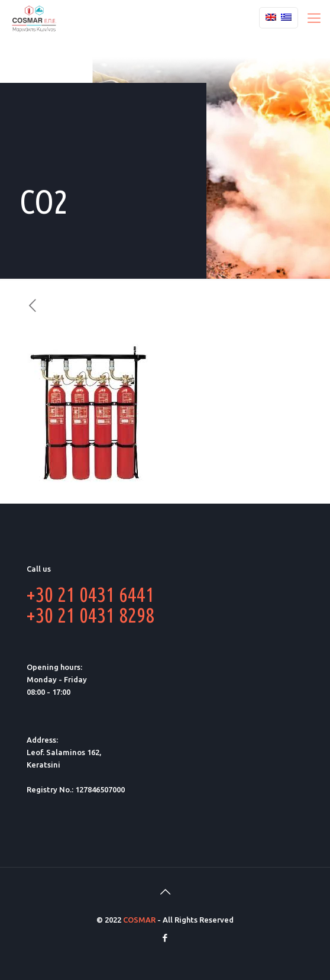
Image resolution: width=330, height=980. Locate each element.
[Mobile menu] (314, 18)
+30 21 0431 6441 (90, 594)
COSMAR (139, 920)
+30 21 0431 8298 (90, 615)
